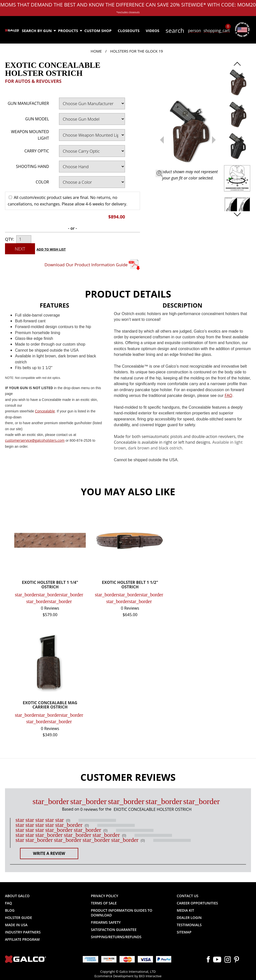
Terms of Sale (104, 903)
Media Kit (185, 910)
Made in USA (16, 925)
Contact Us (188, 896)
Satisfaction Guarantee (114, 930)
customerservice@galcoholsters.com (35, 440)
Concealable (45, 411)
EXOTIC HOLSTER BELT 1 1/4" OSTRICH (50, 585)
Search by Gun (39, 31)
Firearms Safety (106, 922)
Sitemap (184, 932)
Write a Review (49, 853)
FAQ (8, 903)
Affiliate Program (22, 939)
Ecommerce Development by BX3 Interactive (128, 976)
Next (20, 249)
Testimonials (189, 925)
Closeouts (129, 31)
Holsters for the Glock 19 (136, 51)
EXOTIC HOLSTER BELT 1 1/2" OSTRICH (130, 585)
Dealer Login (189, 918)
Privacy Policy (105, 896)
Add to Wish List (51, 249)
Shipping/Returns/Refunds (116, 937)
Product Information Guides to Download (122, 913)
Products (70, 31)
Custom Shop (98, 31)
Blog (10, 910)
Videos (152, 31)
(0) (68, 820)
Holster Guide (18, 918)
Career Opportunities (197, 903)
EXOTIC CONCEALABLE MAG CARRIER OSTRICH (50, 705)
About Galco (17, 896)
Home (96, 51)
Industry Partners (23, 932)
